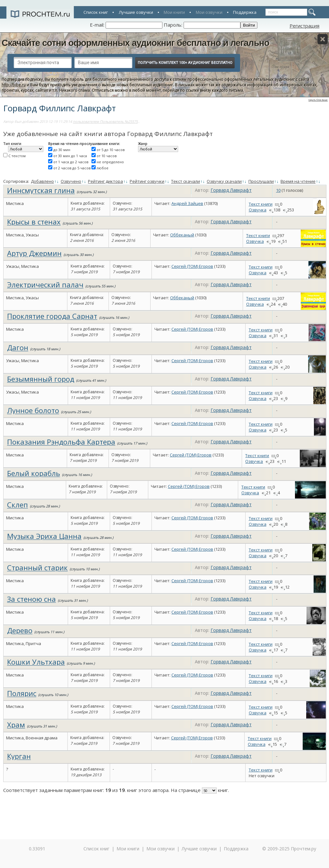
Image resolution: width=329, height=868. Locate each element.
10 (278, 190)
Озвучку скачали (224, 181)
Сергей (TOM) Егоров (192, 266)
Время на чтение (298, 181)
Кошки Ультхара (36, 662)
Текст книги (261, 204)
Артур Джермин (34, 253)
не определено (110, 162)
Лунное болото (33, 410)
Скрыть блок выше (318, 100)
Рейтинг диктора (105, 181)
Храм (16, 725)
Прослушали (261, 181)
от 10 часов (107, 156)
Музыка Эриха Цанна (44, 536)
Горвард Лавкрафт (231, 190)
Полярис (22, 693)
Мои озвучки (209, 12)
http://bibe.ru (14, 85)
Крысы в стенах (34, 222)
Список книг (96, 12)
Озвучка (258, 210)
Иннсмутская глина (41, 190)
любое (103, 168)
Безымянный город (41, 379)
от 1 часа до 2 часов (71, 162)
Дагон (18, 347)
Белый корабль (34, 473)
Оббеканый (182, 235)
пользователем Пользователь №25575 (105, 121)
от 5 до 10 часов (111, 150)
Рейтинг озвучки (147, 181)
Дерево (20, 630)
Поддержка (245, 12)
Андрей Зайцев (187, 203)
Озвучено (71, 181)
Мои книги (174, 12)
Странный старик (37, 567)
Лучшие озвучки (136, 12)
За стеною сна (31, 599)
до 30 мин (62, 150)
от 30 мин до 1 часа (70, 156)
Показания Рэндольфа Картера (61, 442)
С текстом (17, 156)
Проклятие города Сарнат (52, 316)
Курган (19, 756)
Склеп (17, 505)
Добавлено (42, 181)
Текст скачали (186, 181)
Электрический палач (45, 285)
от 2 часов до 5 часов (72, 168)
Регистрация (304, 26)
